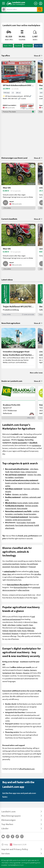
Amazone (15, 633)
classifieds (18, 46)
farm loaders (34, 517)
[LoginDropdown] (41, 3)
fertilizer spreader (32, 506)
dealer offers (8, 46)
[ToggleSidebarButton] (4, 3)
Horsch (23, 633)
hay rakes (37, 474)
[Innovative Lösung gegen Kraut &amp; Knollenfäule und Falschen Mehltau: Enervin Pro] (18, 348)
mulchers (25, 497)
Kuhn (19, 631)
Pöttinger (31, 631)
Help (5, 844)
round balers (19, 477)
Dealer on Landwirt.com (12, 381)
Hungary (19, 673)
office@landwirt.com (27, 769)
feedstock (23, 567)
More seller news (36, 373)
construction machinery (11, 564)
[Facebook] (13, 837)
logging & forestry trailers (27, 483)
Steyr (35, 622)
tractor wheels (22, 503)
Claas (22, 472)
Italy (13, 673)
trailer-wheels (34, 503)
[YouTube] (3, 837)
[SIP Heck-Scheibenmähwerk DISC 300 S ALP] (18, 87)
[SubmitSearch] (40, 9)
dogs (9, 574)
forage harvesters (30, 514)
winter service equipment (22, 520)
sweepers (9, 520)
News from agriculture (11, 323)
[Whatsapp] (22, 836)
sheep (4, 574)
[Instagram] (8, 837)
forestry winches (11, 483)
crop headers (18, 514)
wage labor (20, 577)
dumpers (15, 494)
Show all (38, 56)
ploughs (8, 491)
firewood (32, 567)
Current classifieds (9, 219)
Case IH (25, 625)
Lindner (19, 625)
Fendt (7, 472)
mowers (30, 474)
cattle (31, 571)
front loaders (21, 522)
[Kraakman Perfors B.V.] (18, 403)
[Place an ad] (36, 3)
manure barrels (11, 508)
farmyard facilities (20, 587)
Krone (24, 631)
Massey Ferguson (25, 628)
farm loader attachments (24, 525)
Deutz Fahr (13, 631)
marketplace (36, 445)
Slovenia (26, 673)
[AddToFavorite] (33, 64)
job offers (38, 574)
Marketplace (28, 46)
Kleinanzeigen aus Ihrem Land (14, 158)
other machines (24, 590)
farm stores (15, 567)
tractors (23, 564)
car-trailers (23, 494)
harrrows (27, 489)
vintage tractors (31, 472)
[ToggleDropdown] (22, 811)
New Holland (15, 472)
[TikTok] (17, 837)
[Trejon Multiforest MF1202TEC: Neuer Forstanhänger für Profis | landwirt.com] (18, 300)
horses (36, 571)
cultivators (35, 489)
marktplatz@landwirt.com (16, 865)
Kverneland (7, 633)
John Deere (34, 469)
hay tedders (9, 477)
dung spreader (22, 508)
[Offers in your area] (4, 9)
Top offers (6, 56)
